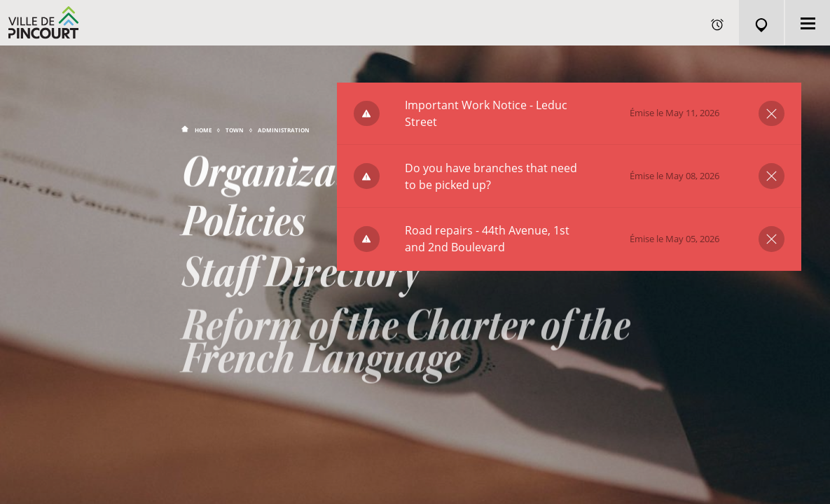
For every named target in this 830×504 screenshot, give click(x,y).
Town (235, 130)
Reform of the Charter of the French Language (406, 355)
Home (203, 130)
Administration (284, 130)
